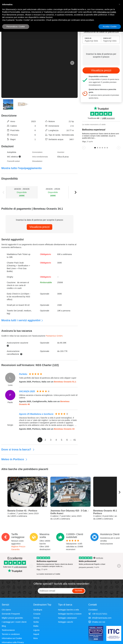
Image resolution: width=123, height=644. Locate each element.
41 (75, 440)
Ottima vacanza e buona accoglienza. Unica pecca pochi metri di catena (48, 396)
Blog (4, 626)
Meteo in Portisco (14, 459)
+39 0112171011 (98, 614)
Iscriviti (78, 591)
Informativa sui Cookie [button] (107, 12)
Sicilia (36, 622)
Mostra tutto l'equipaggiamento (22, 168)
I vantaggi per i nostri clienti (14, 622)
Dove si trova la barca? (18, 449)
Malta (36, 626)
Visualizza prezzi (40, 227)
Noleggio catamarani (67, 618)
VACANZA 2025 (27, 391)
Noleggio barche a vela (68, 610)
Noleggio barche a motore (70, 614)
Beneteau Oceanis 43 (64, 429)
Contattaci (93, 610)
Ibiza (35, 638)
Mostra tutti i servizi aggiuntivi (22, 320)
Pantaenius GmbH (54, 336)
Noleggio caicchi (66, 622)
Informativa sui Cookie (12, 638)
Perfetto (23, 374)
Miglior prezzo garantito (12, 618)
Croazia (37, 614)
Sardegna (38, 610)
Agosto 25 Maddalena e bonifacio (36, 414)
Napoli (36, 634)
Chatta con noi (97, 622)
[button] (119, 4)
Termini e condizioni (11, 634)
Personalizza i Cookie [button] (16, 27)
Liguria (36, 630)
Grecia (36, 618)
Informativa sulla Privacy (13, 642)
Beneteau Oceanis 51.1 (65, 382)
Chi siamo (6, 610)
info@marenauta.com (100, 618)
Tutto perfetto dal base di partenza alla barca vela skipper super (48, 378)
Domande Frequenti (11, 614)
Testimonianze (8, 630)
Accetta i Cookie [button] (110, 27)
